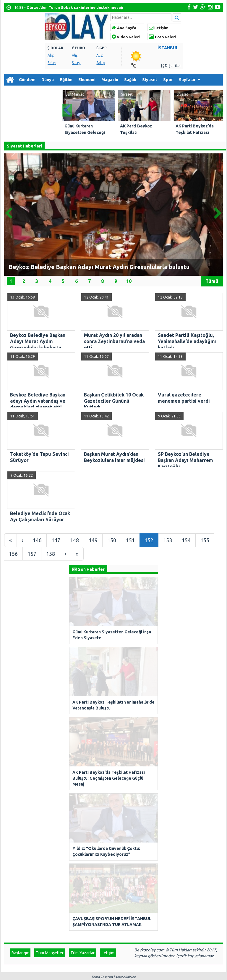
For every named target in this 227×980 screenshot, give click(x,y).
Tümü (212, 281)
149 (93, 540)
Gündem (27, 80)
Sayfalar (187, 80)
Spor (168, 80)
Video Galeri (126, 37)
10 (129, 281)
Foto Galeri (162, 37)
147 (56, 540)
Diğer (13, 91)
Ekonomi (87, 80)
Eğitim (66, 80)
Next (218, 109)
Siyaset (150, 80)
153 (168, 540)
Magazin (110, 80)
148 (74, 540)
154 (186, 540)
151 (130, 540)
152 (149, 540)
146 (37, 540)
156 (13, 554)
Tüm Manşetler (50, 708)
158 (51, 554)
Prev (67, 109)
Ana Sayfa (124, 28)
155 (205, 540)
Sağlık (130, 80)
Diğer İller (171, 66)
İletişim (159, 28)
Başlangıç (20, 708)
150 (112, 540)
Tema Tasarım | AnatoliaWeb (113, 732)
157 (32, 554)
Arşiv (34, 91)
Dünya (48, 80)
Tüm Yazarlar (82, 708)
